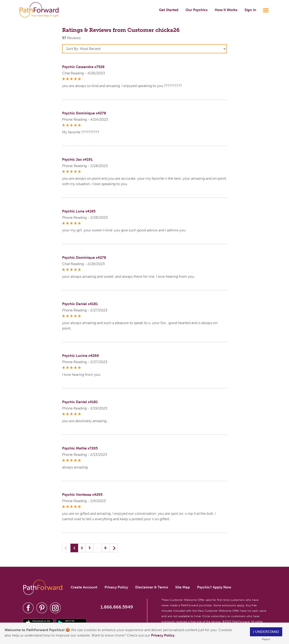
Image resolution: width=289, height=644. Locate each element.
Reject (266, 639)
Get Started (169, 10)
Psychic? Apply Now (214, 587)
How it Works (226, 10)
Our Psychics (197, 10)
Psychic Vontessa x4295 (82, 495)
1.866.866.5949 (117, 607)
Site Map (183, 587)
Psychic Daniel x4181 (80, 304)
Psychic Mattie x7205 (80, 448)
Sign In (250, 10)
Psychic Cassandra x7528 (83, 67)
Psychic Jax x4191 (77, 159)
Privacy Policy (163, 635)
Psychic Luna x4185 (79, 211)
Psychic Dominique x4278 (84, 113)
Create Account (84, 587)
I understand (266, 632)
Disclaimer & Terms (152, 587)
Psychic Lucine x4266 (80, 356)
